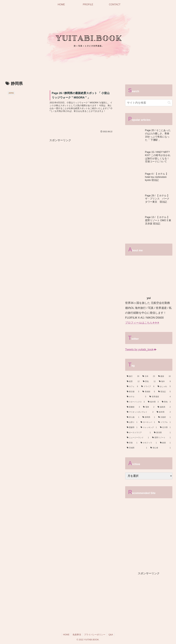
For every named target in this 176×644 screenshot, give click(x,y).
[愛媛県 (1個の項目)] (132, 428)
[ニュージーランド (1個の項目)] (138, 438)
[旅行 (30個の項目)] (133, 376)
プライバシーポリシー (95, 635)
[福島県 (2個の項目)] (164, 407)
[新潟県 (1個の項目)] (162, 433)
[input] (149, 103)
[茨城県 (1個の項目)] (137, 448)
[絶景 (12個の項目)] (133, 382)
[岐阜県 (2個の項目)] (164, 412)
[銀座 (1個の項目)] (165, 443)
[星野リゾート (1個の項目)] (161, 438)
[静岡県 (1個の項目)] (149, 417)
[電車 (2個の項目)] (149, 407)
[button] (169, 103)
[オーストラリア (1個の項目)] (139, 433)
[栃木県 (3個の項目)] (153, 402)
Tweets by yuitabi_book (141, 349)
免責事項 (77, 635)
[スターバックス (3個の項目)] (136, 402)
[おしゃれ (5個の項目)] (164, 387)
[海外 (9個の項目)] (165, 382)
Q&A (111, 635)
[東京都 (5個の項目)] (133, 392)
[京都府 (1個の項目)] (164, 417)
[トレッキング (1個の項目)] (149, 428)
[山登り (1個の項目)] (132, 422)
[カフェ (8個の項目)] (132, 387)
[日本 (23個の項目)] (149, 376)
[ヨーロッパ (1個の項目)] (148, 422)
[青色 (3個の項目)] (166, 402)
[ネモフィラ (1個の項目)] (149, 443)
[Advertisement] (60, 164)
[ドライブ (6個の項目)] (148, 387)
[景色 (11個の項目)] (149, 382)
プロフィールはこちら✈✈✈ (142, 323)
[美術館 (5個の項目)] (149, 392)
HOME (66, 635)
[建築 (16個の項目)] (164, 376)
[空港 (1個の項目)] (132, 443)
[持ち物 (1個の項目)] (133, 417)
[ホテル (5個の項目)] (137, 397)
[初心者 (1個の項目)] (161, 448)
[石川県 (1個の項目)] (165, 428)
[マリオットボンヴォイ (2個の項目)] (140, 412)
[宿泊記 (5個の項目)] (164, 392)
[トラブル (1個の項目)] (164, 422)
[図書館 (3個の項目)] (133, 407)
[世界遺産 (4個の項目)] (160, 397)
